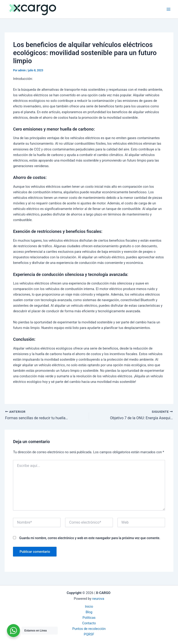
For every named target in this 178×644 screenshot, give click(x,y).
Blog (89, 612)
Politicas (89, 618)
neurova (98, 599)
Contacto (89, 623)
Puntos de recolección (89, 629)
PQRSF (89, 634)
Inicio (89, 606)
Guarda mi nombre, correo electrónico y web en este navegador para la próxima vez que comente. (90, 538)
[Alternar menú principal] (168, 9)
